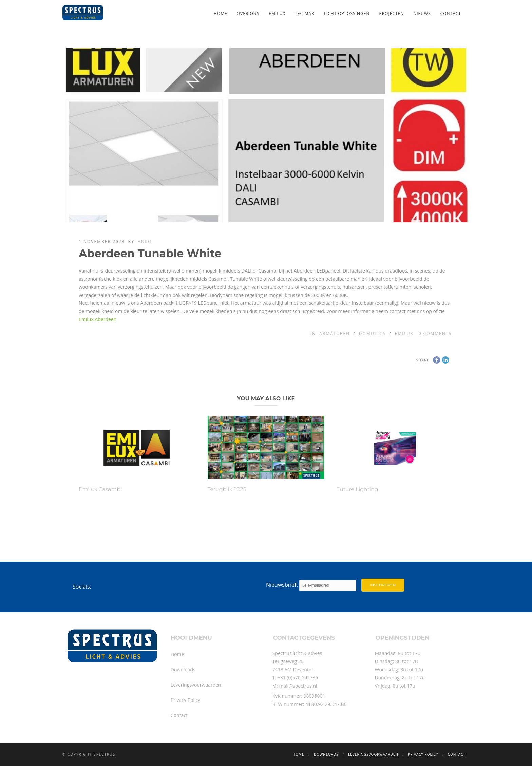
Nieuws (422, 13)
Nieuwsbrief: (311, 585)
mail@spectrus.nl (298, 686)
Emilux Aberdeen (98, 319)
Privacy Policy (185, 700)
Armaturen (335, 333)
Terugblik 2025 (227, 489)
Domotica (372, 333)
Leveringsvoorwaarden (196, 685)
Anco (145, 241)
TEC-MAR (305, 13)
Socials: (82, 587)
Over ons (248, 13)
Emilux (277, 13)
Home (221, 13)
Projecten (391, 13)
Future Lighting (357, 489)
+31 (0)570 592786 (298, 678)
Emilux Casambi (100, 489)
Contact (451, 13)
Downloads (183, 669)
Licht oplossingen (347, 13)
